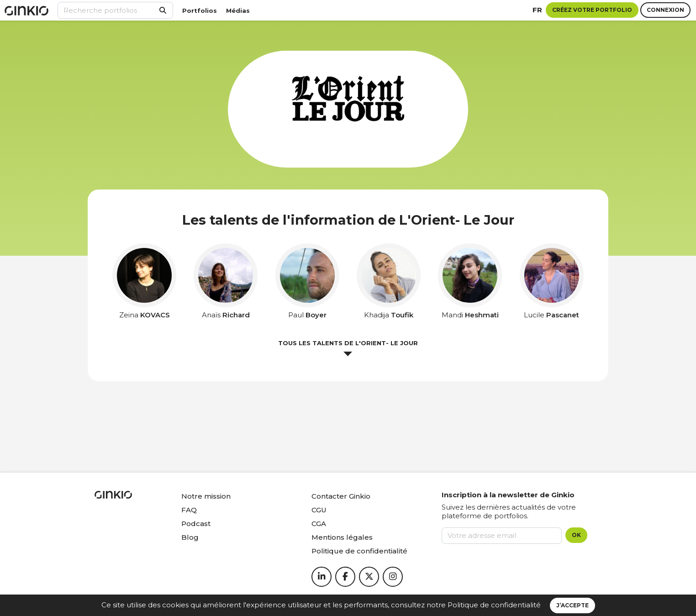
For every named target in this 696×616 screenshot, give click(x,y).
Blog (190, 537)
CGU (319, 510)
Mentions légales (342, 537)
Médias (238, 11)
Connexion (665, 10)
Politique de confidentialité (494, 605)
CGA (319, 524)
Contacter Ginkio (341, 496)
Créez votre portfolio (592, 10)
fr (537, 10)
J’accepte (572, 605)
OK (576, 535)
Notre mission (206, 496)
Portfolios (200, 11)
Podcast (196, 524)
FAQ (189, 510)
